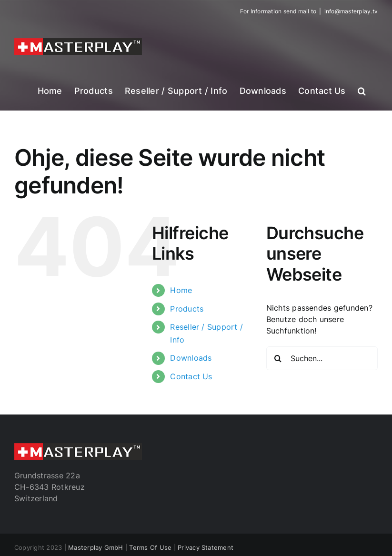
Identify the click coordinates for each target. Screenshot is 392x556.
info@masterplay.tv (351, 11)
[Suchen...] (322, 358)
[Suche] (278, 358)
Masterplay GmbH (96, 547)
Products (187, 309)
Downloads (191, 358)
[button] (362, 90)
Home (181, 290)
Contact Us (191, 376)
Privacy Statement (206, 547)
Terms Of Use (150, 547)
